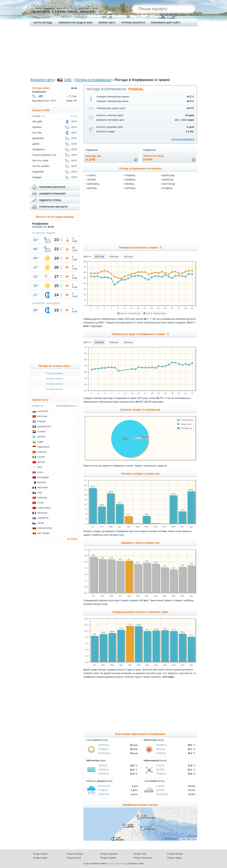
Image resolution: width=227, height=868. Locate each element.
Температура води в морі (75, 23)
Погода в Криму (174, 858)
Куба (40, 472)
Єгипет (42, 432)
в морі (153, 158)
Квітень (92, 188)
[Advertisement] (114, 52)
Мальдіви (43, 477)
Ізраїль (41, 437)
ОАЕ (68, 80)
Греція (41, 421)
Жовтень (168, 180)
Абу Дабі (37, 121)
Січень (92, 175)
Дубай (36, 144)
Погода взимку (55, 373)
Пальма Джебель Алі (44, 155)
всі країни (72, 539)
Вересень (168, 175)
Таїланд (42, 498)
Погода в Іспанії (74, 858)
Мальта (42, 482)
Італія (41, 457)
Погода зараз (41, 88)
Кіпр (40, 467)
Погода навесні (54, 378)
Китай (41, 462)
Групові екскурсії (133, 23)
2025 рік (99, 257)
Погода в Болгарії (175, 854)
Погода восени (54, 389)
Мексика (43, 488)
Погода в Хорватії (108, 858)
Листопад (168, 184)
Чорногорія (45, 528)
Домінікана (44, 427)
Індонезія (43, 447)
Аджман (37, 127)
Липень (130, 184)
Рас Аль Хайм (40, 161)
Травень (130, 175)
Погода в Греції (40, 858)
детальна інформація (183, 139)
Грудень (167, 188)
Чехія (41, 523)
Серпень (130, 188)
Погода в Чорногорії (143, 858)
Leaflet (183, 839)
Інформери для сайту (166, 23)
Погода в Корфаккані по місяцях (140, 168)
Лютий (92, 180)
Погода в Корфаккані (93, 80)
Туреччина (44, 508)
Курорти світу (42, 80)
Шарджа (37, 177)
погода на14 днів (93, 158)
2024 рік (114, 257)
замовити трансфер (53, 194)
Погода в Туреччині (109, 854)
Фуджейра (38, 172)
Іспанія (42, 452)
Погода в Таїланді (75, 854)
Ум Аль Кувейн (41, 166)
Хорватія (43, 518)
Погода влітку (55, 384)
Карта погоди (43, 23)
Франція (42, 513)
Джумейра (38, 138)
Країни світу (107, 23)
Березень (93, 184)
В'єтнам (42, 416)
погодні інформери (116, 863)
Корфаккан (39, 149)
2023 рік (128, 257)
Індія (40, 442)
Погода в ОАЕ (140, 854)
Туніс (41, 503)
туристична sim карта (53, 207)
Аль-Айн (37, 133)
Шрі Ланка (44, 533)
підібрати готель (50, 200)
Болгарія (43, 411)
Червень (130, 180)
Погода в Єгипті (40, 854)
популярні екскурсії (52, 187)
